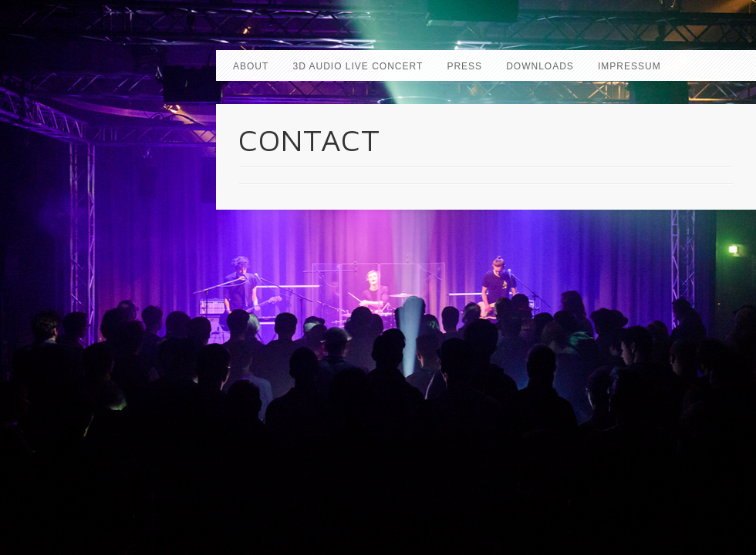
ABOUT (251, 66)
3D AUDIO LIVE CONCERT (358, 66)
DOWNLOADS (540, 66)
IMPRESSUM (629, 66)
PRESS (464, 66)
